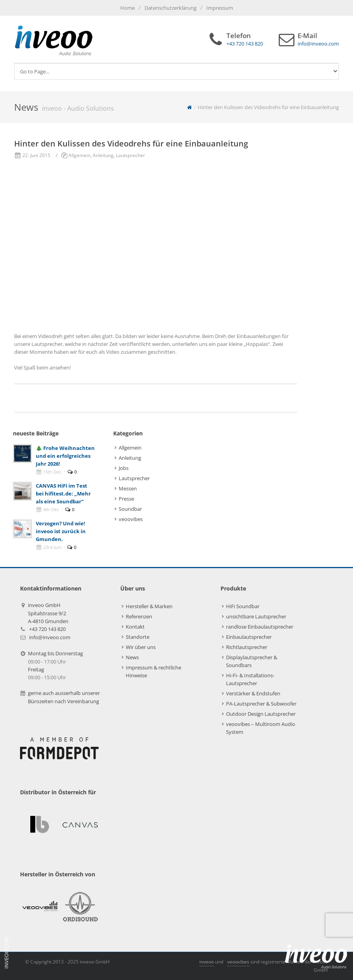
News (132, 657)
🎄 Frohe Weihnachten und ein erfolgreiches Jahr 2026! (65, 456)
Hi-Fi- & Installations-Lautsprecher (250, 679)
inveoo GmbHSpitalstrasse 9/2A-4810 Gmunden (48, 613)
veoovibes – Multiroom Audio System (261, 728)
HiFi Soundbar (243, 606)
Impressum (220, 8)
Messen (128, 488)
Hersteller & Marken (149, 606)
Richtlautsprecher (247, 647)
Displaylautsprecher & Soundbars (252, 661)
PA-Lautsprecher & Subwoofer (261, 704)
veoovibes (131, 519)
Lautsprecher (131, 155)
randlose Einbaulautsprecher (260, 627)
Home (128, 8)
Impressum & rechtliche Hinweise (154, 671)
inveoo (207, 962)
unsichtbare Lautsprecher (256, 616)
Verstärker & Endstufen (253, 693)
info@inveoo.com (50, 637)
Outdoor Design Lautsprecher (261, 714)
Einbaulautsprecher (249, 637)
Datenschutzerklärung (171, 8)
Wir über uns (141, 647)
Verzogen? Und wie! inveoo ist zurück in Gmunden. (61, 531)
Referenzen (139, 616)
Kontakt (135, 627)
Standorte (138, 637)
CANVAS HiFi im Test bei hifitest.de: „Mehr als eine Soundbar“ (63, 494)
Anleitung (103, 155)
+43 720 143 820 (47, 629)
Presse (126, 499)
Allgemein (79, 155)
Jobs (124, 468)
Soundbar (130, 509)
